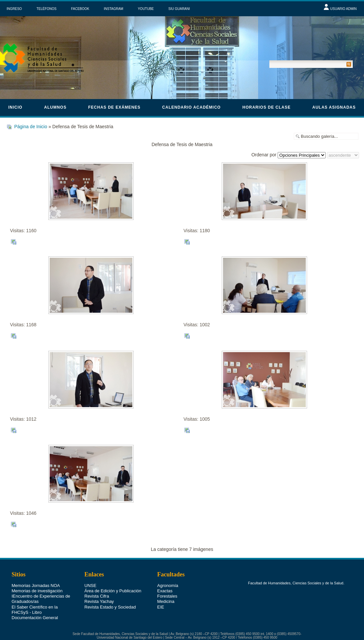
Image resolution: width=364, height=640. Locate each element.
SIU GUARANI (179, 9)
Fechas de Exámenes (114, 107)
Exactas (165, 591)
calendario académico (191, 107)
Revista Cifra (97, 597)
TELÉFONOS (46, 9)
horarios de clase (267, 107)
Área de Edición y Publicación (113, 591)
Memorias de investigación (37, 591)
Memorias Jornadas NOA (36, 586)
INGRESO (14, 9)
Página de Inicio (31, 127)
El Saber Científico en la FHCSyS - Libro (35, 610)
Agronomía (168, 586)
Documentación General (35, 618)
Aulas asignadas (334, 107)
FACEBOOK (80, 9)
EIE (161, 607)
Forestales (167, 597)
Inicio (15, 107)
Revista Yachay (99, 602)
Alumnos (55, 107)
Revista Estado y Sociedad (110, 607)
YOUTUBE (146, 9)
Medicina (166, 602)
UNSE (90, 586)
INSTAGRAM (114, 9)
